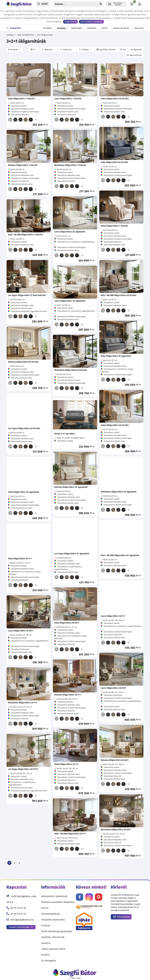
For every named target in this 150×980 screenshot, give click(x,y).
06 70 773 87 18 (18, 908)
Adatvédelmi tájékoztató (54, 896)
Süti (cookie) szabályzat (91, 22)
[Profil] (140, 4)
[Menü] (43, 4)
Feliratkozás (122, 917)
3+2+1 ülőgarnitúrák (45, 35)
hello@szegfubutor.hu (22, 920)
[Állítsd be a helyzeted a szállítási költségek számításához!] (116, 4)
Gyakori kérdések (121, 28)
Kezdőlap (48, 28)
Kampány (62, 28)
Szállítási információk (53, 937)
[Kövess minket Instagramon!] (89, 897)
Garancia (46, 943)
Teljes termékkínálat (25, 35)
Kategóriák (14, 28)
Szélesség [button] (67, 50)
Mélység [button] (85, 50)
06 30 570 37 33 (18, 914)
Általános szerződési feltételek (57, 902)
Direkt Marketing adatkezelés (57, 931)
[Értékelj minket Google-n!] (99, 897)
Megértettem (70, 22)
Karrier (105, 28)
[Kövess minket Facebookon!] (80, 897)
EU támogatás (49, 961)
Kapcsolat (139, 28)
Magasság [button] (48, 50)
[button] (15, 50)
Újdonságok (77, 28)
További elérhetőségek (21, 927)
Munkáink (92, 28)
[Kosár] (132, 4)
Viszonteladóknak (51, 914)
